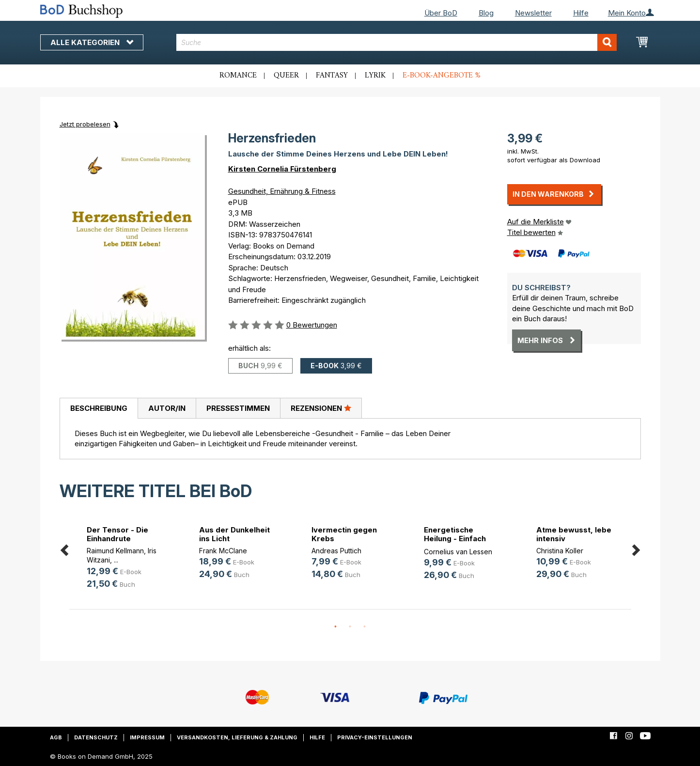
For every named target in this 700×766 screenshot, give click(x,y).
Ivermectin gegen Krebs (344, 534)
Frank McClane (223, 551)
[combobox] (397, 42)
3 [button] (365, 627)
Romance (238, 76)
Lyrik (375, 76)
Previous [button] (64, 548)
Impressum (147, 737)
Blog (486, 13)
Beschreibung (99, 408)
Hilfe (581, 13)
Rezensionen (321, 408)
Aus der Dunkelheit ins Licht (234, 534)
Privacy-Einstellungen (375, 737)
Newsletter (533, 13)
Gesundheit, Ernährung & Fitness (282, 191)
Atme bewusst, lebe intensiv (574, 534)
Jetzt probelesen (85, 124)
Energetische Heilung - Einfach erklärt (455, 539)
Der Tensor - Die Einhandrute (117, 534)
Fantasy (332, 76)
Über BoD (441, 13)
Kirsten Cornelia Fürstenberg (282, 169)
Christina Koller (560, 551)
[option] (125, 559)
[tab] (99, 408)
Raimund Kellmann (115, 551)
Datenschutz (96, 737)
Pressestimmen (238, 408)
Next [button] (636, 548)
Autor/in (167, 408)
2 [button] (350, 627)
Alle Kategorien (92, 42)
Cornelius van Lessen (458, 552)
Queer (286, 76)
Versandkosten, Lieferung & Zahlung (237, 737)
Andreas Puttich (336, 551)
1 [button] (336, 627)
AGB (56, 737)
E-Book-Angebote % (442, 76)
